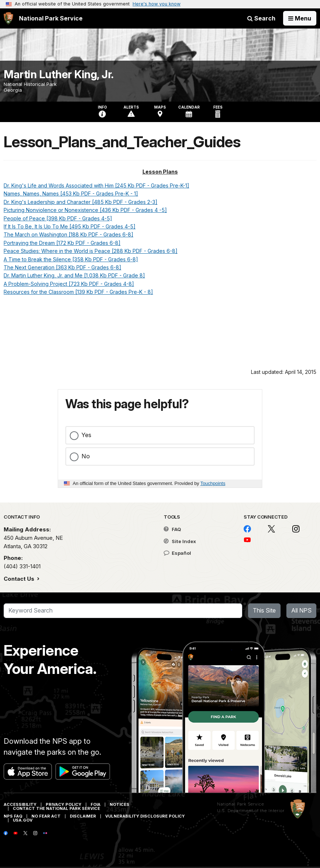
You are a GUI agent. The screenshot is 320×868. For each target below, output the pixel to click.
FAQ (172, 529)
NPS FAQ (13, 816)
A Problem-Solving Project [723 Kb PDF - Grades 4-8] (69, 284)
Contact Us (20, 579)
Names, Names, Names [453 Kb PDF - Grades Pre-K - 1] (71, 194)
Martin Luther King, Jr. (59, 74)
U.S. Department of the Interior (251, 811)
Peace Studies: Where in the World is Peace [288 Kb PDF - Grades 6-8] (91, 251)
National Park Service (241, 804)
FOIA (96, 804)
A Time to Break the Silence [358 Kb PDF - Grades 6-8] (71, 259)
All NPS (301, 610)
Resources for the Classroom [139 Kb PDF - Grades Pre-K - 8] (78, 292)
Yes (86, 435)
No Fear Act (46, 816)
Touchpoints (213, 483)
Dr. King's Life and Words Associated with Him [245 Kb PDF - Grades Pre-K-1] (96, 185)
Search (261, 18)
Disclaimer (83, 816)
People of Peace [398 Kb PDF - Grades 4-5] (58, 218)
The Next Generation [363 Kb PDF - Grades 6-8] (62, 267)
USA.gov (23, 820)
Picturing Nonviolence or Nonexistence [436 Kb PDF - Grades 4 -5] (85, 210)
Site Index (180, 541)
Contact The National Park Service (56, 808)
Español (177, 553)
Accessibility (20, 804)
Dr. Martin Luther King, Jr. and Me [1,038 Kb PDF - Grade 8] (74, 275)
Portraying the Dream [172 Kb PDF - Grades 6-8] (62, 243)
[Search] (123, 611)
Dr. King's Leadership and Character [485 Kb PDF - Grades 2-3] (81, 202)
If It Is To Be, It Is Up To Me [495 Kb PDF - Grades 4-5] (70, 226)
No (86, 456)
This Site (264, 610)
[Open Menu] (300, 18)
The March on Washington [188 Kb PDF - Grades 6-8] (68, 234)
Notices (119, 804)
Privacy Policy (64, 804)
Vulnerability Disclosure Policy (145, 816)
